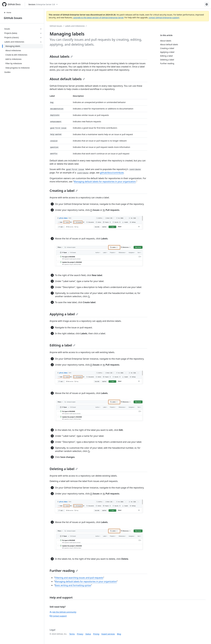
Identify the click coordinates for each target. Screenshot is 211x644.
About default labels (67, 79)
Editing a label (62, 345)
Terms (72, 634)
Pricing (96, 634)
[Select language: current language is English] (207, 4)
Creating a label (64, 191)
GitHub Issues (13, 18)
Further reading (64, 571)
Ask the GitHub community (63, 612)
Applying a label (64, 314)
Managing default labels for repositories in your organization (105, 182)
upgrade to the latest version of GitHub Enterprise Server (98, 18)
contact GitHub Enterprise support (164, 18)
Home (7, 13)
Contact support (58, 616)
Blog (119, 634)
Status (88, 634)
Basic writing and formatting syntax (73, 585)
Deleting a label (64, 469)
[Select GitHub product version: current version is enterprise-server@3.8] (43, 4)
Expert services (108, 634)
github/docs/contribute (112, 173)
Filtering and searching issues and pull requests (79, 578)
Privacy (80, 634)
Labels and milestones (75, 26)
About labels (61, 56)
